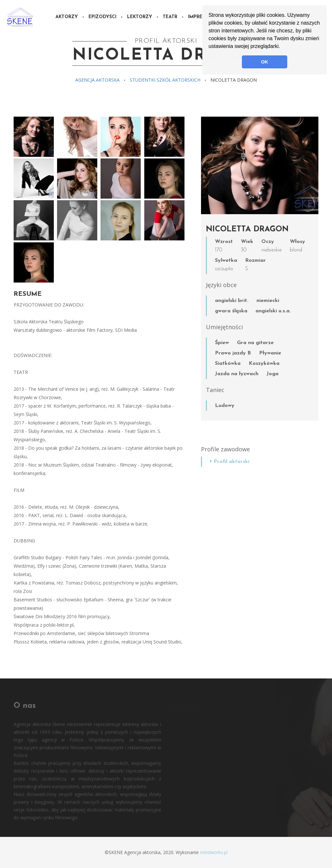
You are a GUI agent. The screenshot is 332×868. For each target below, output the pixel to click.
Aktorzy (67, 17)
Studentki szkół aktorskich (165, 80)
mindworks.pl (214, 852)
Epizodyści (102, 17)
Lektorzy (140, 17)
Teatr (170, 17)
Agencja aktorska (97, 80)
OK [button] (265, 62)
